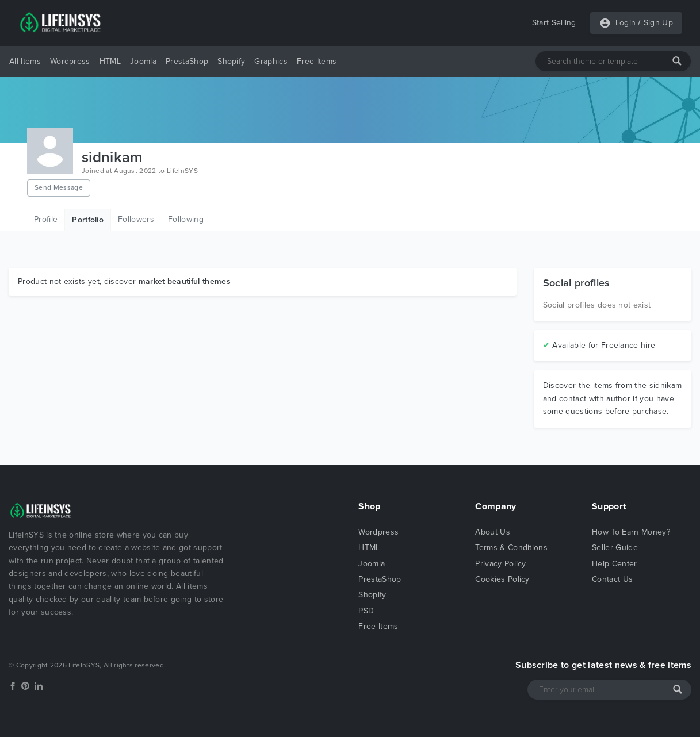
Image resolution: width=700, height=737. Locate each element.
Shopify (231, 61)
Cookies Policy (502, 579)
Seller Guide (615, 548)
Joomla (143, 61)
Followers (136, 219)
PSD (366, 611)
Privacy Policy (500, 564)
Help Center (615, 564)
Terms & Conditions (511, 548)
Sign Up (658, 23)
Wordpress (70, 61)
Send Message (59, 187)
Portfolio (88, 220)
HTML (110, 61)
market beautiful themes (185, 281)
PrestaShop (187, 61)
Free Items (317, 61)
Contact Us (612, 579)
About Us (493, 532)
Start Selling (554, 23)
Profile (46, 219)
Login (626, 23)
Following (186, 219)
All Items (25, 61)
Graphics (271, 61)
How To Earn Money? (631, 532)
